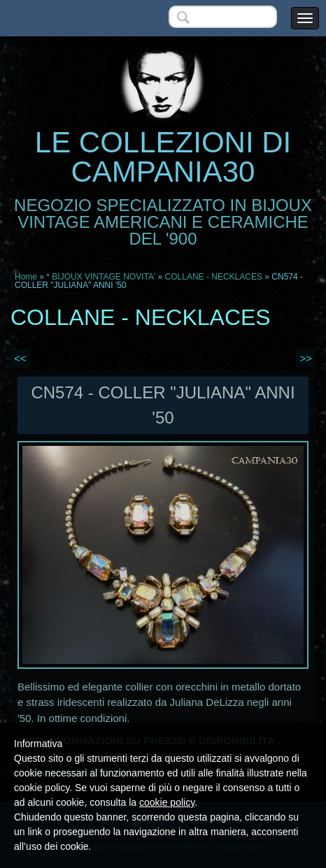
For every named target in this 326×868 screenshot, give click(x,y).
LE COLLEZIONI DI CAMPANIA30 (163, 157)
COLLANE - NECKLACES (214, 277)
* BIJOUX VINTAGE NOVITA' (101, 277)
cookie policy (167, 802)
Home (26, 277)
